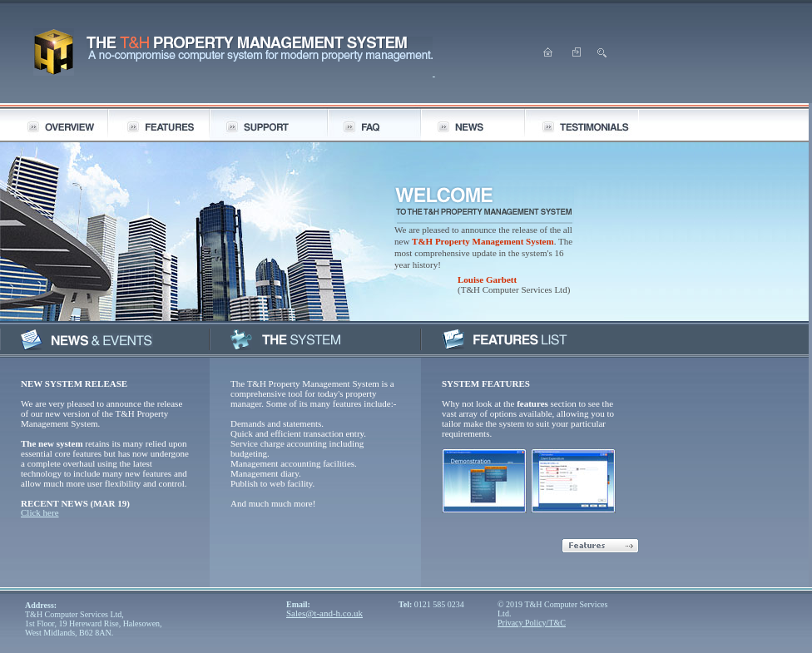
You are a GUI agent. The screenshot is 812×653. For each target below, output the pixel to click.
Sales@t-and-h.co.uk (324, 613)
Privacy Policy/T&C (532, 623)
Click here (40, 512)
